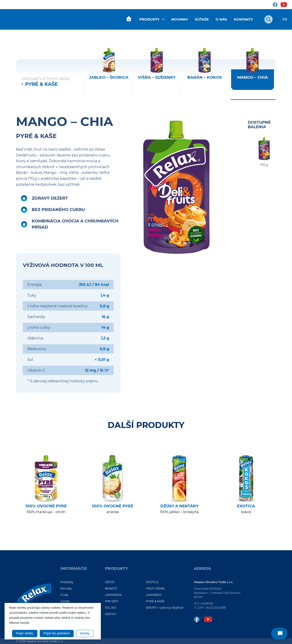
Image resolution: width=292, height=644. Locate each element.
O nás (221, 19)
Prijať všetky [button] (25, 633)
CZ (285, 19)
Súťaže (202, 19)
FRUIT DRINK (155, 588)
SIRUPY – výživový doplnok (165, 608)
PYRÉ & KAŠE (41, 84)
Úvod (129, 19)
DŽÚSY (110, 582)
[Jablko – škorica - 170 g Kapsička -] (109, 73)
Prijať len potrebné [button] (57, 633)
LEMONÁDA (113, 595)
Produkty (149, 19)
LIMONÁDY (154, 595)
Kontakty (243, 19)
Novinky (180, 19)
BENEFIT (111, 588)
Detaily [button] (85, 633)
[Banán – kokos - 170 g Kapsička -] (205, 73)
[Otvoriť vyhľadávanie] (269, 19)
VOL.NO (110, 608)
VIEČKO (110, 614)
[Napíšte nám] (279, 634)
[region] (180, 73)
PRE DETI (112, 601)
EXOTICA (152, 582)
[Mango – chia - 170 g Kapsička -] (253, 73)
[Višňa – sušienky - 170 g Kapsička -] (157, 73)
